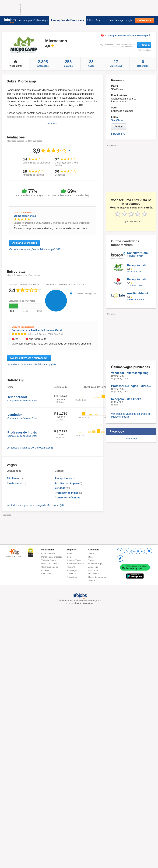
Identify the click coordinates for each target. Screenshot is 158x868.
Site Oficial (117, 120)
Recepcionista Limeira (139, 265)
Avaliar (119, 127)
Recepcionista (63, 478)
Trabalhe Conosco (50, 560)
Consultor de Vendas (68, 498)
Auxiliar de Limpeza (67, 483)
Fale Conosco (48, 574)
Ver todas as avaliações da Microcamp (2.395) (35, 249)
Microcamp (134, 271)
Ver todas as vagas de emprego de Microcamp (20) (36, 505)
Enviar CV (118, 134)
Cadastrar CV (145, 20)
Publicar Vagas (41, 20)
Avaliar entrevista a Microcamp (29, 358)
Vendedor (61, 488)
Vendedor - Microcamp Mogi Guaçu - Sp (131, 373)
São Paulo (13, 478)
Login (129, 20)
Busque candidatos (75, 564)
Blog (98, 20)
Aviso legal (72, 570)
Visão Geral (16, 63)
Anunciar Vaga (116, 20)
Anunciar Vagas (74, 560)
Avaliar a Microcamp (25, 243)
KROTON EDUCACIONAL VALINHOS (137, 256)
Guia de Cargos (96, 564)
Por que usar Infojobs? (52, 557)
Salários (90, 20)
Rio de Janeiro (15, 483)
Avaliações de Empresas (67, 20)
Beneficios (143, 63)
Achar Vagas (26, 20)
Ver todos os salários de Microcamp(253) (30, 448)
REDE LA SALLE (135, 300)
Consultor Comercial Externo (139, 253)
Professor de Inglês (67, 493)
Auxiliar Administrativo (139, 293)
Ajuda (69, 554)
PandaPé (71, 567)
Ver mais (53, 123)
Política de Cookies (50, 564)
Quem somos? (48, 554)
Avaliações (43, 63)
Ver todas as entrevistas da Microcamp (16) (31, 365)
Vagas (91, 63)
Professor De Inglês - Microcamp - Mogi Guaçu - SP (131, 386)
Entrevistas (116, 63)
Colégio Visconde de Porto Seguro (137, 286)
